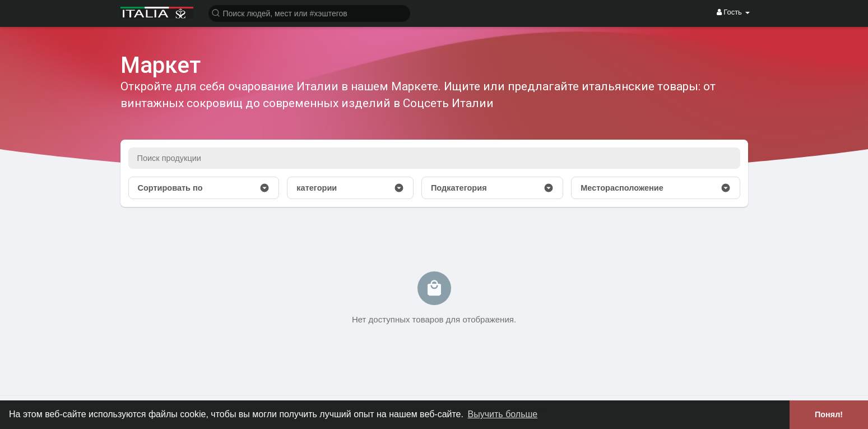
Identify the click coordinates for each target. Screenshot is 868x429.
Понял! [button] (829, 414)
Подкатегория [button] (492, 188)
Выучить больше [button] (503, 414)
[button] (309, 13)
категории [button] (350, 188)
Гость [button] (733, 12)
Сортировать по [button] (204, 188)
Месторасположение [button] (655, 188)
